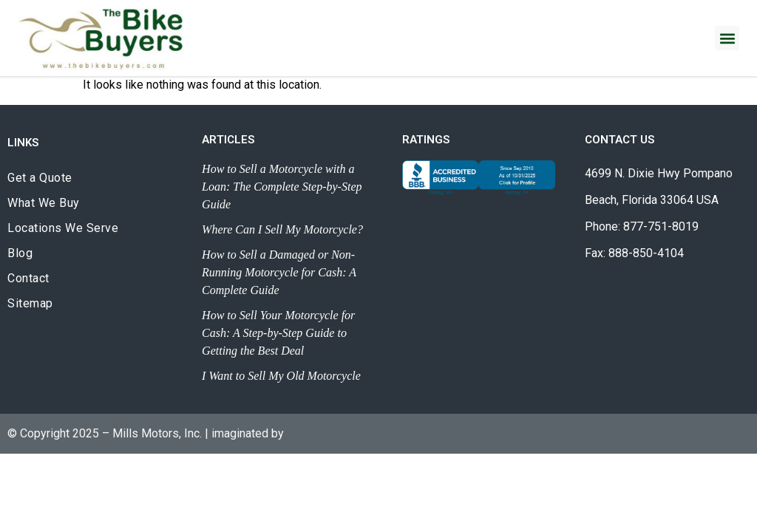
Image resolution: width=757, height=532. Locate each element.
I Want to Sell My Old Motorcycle (281, 376)
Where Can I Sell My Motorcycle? (282, 229)
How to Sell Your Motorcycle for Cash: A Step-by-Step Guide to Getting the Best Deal (278, 333)
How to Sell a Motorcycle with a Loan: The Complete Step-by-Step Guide (282, 187)
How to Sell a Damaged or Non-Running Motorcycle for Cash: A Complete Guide (279, 272)
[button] (727, 38)
